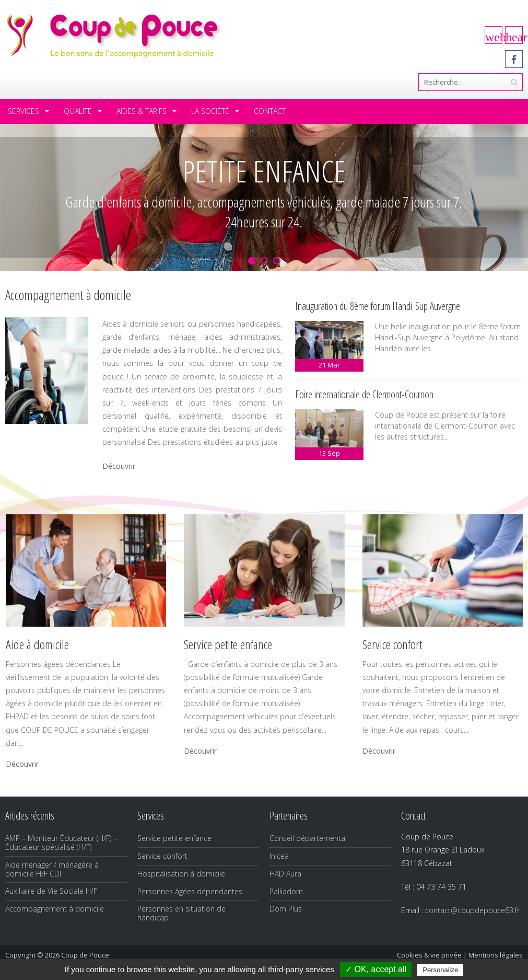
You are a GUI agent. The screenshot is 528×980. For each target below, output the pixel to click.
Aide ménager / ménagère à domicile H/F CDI (52, 869)
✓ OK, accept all (376, 969)
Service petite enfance (174, 838)
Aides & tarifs (142, 111)
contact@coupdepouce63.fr (472, 910)
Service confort (162, 856)
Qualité (78, 111)
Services (24, 111)
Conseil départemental (308, 838)
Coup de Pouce (85, 955)
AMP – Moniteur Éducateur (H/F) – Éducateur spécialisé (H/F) (61, 843)
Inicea (279, 856)
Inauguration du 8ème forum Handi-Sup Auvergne (378, 306)
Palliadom (286, 891)
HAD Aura (285, 874)
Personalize (440, 970)
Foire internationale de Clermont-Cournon (364, 394)
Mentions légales (496, 955)
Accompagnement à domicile (55, 909)
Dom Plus (286, 909)
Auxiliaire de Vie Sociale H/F (51, 891)
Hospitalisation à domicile (181, 874)
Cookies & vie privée (429, 955)
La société (210, 111)
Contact (270, 111)
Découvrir (119, 466)
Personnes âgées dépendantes (190, 891)
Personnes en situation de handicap (181, 913)
